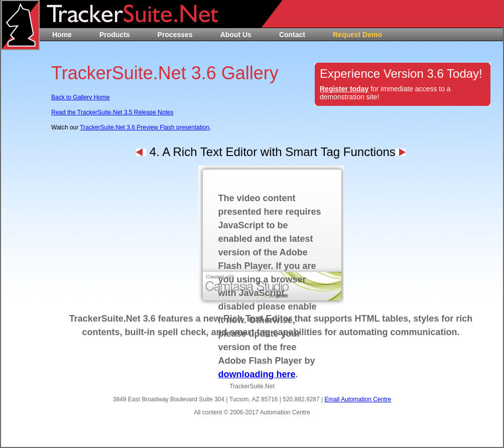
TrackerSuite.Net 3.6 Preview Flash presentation (145, 127)
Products (115, 35)
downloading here (257, 374)
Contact (292, 35)
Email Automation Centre (358, 399)
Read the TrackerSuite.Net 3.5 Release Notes (112, 112)
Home (62, 35)
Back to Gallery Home (81, 97)
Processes (175, 35)
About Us (236, 35)
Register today (344, 89)
